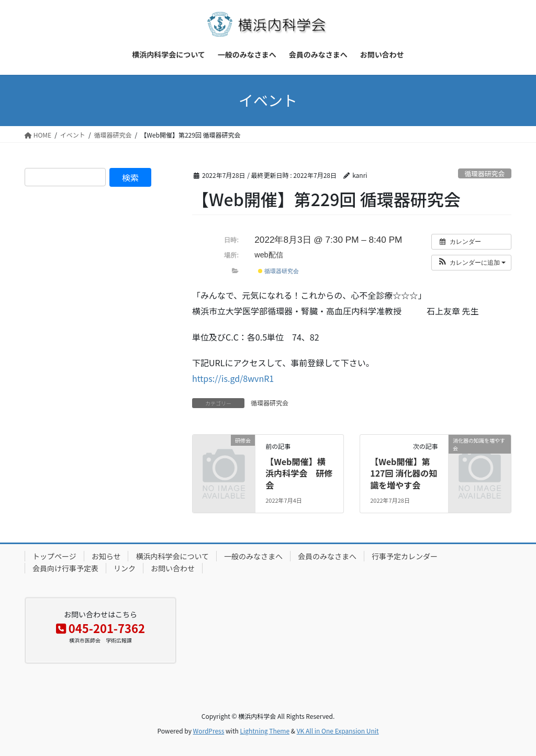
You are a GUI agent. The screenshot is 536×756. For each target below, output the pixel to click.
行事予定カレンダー (405, 556)
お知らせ (106, 556)
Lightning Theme (265, 731)
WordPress (209, 731)
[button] (471, 263)
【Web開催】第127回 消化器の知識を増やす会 (404, 473)
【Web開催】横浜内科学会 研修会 (299, 473)
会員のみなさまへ (327, 556)
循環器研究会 (484, 173)
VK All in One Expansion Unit (338, 731)
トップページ (54, 556)
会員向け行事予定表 (65, 568)
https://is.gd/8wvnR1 (233, 378)
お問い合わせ (173, 568)
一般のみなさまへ (253, 556)
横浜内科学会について (172, 556)
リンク (125, 568)
